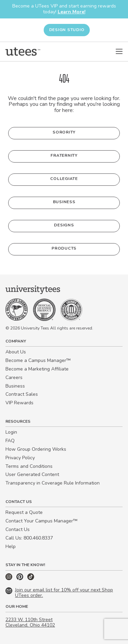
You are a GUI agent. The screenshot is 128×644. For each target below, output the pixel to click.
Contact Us (18, 529)
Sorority (64, 132)
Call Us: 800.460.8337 (29, 538)
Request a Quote (24, 512)
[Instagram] (10, 579)
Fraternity (64, 155)
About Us (16, 352)
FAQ (10, 441)
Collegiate (64, 179)
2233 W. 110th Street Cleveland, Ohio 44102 (30, 622)
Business (64, 202)
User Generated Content (32, 474)
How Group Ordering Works (36, 449)
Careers (14, 377)
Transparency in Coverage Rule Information (53, 483)
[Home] (23, 52)
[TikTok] (31, 579)
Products (64, 248)
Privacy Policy (20, 458)
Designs (64, 225)
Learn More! (72, 12)
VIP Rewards (19, 403)
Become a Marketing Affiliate (37, 369)
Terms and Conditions (29, 466)
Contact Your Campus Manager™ (41, 521)
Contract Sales (22, 394)
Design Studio (67, 30)
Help (11, 547)
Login (11, 432)
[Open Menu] (119, 52)
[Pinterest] (20, 579)
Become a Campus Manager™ (38, 360)
